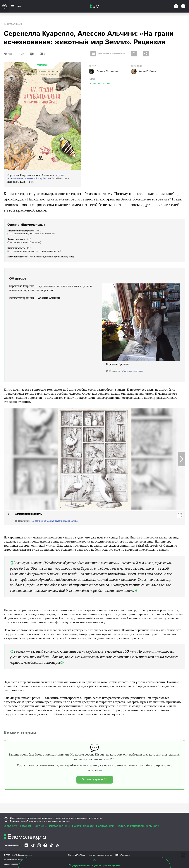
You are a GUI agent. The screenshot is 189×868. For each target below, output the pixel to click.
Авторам (25, 826)
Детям (92, 83)
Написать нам (105, 826)
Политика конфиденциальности (138, 826)
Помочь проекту (83, 826)
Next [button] (182, 459)
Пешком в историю (132, 371)
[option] (94, 459)
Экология (104, 83)
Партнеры (40, 826)
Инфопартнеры (59, 826)
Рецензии (42, 65)
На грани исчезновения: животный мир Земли (54, 521)
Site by (77, 855)
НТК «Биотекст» (123, 855)
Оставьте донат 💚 (95, 780)
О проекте (10, 826)
